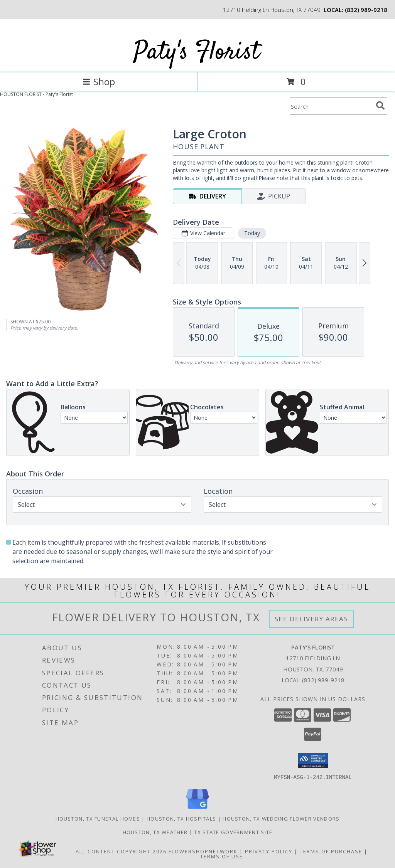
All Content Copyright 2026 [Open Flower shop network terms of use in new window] (121, 851)
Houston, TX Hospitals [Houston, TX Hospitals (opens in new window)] (181, 818)
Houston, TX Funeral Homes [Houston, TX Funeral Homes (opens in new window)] (98, 818)
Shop (99, 82)
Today (252, 233)
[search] (380, 106)
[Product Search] (331, 106)
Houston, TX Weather (155, 832)
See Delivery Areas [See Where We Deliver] (311, 619)
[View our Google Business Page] (197, 809)
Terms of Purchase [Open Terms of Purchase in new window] (331, 851)
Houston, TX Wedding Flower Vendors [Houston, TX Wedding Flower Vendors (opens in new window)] (281, 818)
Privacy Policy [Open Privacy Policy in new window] (269, 851)
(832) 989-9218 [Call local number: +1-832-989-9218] (366, 10)
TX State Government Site (233, 832)
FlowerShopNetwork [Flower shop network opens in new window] (203, 851)
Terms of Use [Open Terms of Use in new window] (222, 856)
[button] (313, 760)
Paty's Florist (197, 53)
